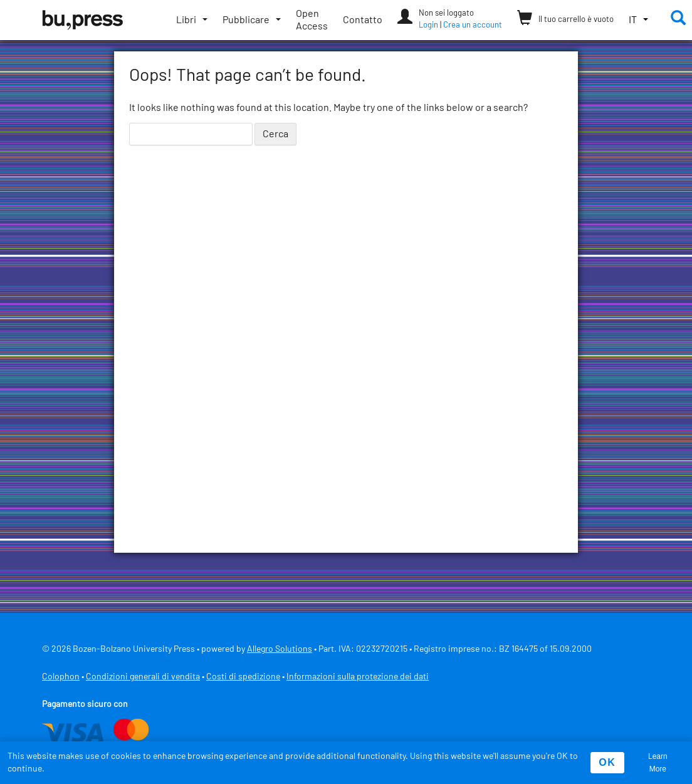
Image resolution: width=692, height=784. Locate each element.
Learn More (658, 763)
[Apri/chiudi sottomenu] (192, 20)
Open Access (312, 20)
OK (607, 762)
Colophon (61, 677)
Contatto (363, 20)
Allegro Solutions (280, 649)
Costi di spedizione (243, 677)
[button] (638, 20)
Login (428, 25)
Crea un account (473, 25)
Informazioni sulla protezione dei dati (358, 677)
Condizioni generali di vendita (143, 677)
